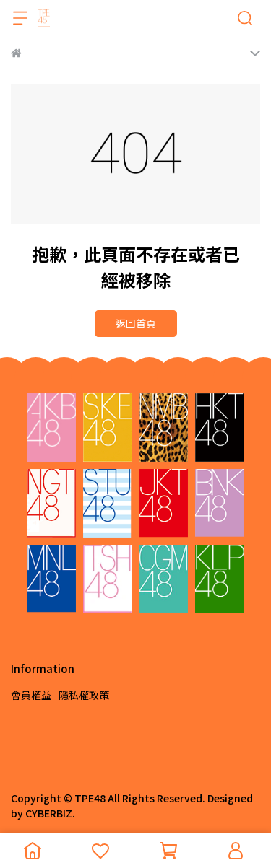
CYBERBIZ (49, 813)
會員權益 (31, 695)
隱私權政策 (84, 695)
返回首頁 (136, 323)
